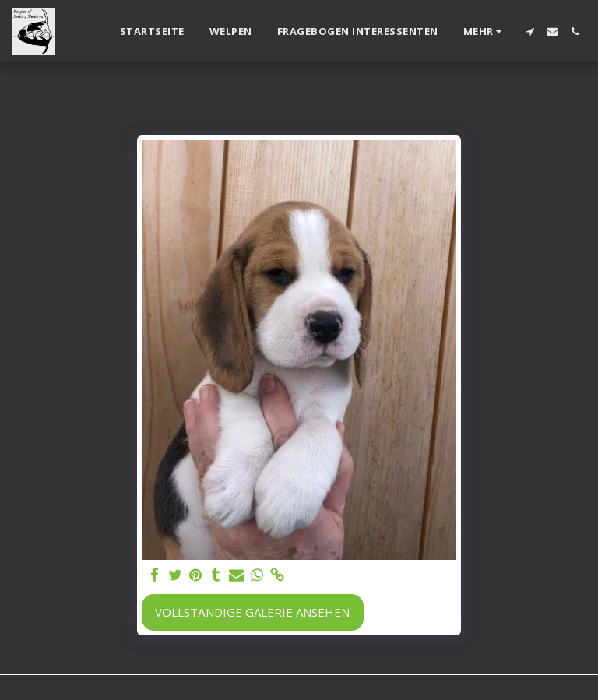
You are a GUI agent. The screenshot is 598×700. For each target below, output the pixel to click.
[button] (530, 32)
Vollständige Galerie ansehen (252, 612)
